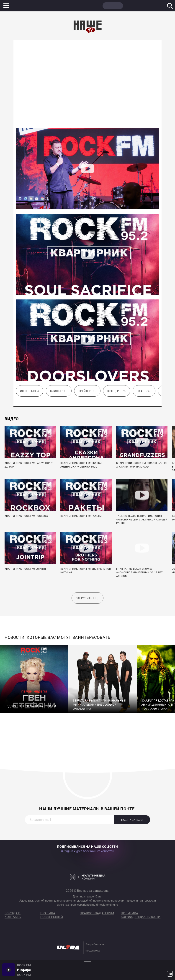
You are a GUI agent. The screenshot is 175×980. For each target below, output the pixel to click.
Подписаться (132, 820)
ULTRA (91, 6)
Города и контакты (13, 915)
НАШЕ (26, 6)
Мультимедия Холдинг (88, 877)
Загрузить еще (88, 598)
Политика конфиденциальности (141, 915)
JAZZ (69, 6)
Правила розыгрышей (52, 915)
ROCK (48, 6)
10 (170, 974)
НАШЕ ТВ (113, 6)
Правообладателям (97, 913)
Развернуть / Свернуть (87, 962)
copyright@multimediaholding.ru (98, 905)
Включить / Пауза (9, 970)
